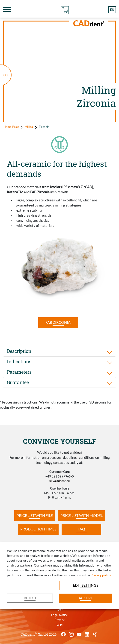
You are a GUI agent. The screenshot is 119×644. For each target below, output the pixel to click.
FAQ (81, 529)
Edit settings (86, 585)
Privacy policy (101, 575)
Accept (86, 598)
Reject (30, 598)
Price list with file (35, 515)
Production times (38, 529)
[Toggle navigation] (7, 9)
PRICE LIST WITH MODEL (82, 515)
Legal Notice (59, 615)
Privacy (60, 620)
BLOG (6, 75)
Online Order (65, 9)
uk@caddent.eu (59, 481)
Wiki (59, 625)
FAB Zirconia (58, 322)
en (112, 10)
